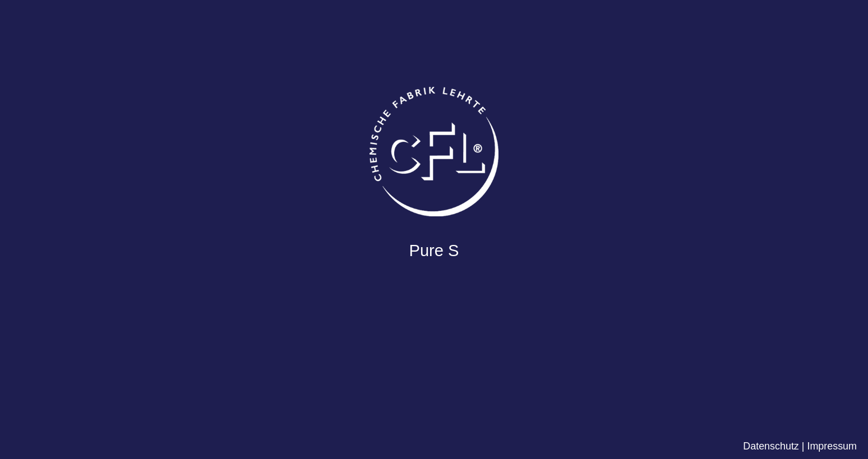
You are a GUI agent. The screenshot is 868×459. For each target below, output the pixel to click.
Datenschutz (771, 446)
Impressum (832, 446)
